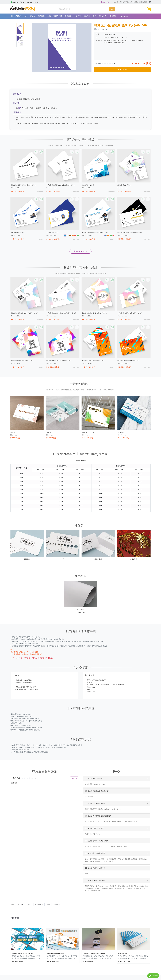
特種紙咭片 (123, 432)
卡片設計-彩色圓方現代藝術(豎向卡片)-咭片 (98, 313)
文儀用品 (78, 16)
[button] (150, 2)
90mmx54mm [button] (41, 906)
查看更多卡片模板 (80, 251)
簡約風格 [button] (21, 906)
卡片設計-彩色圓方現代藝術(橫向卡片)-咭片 (134, 313)
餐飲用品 (87, 16)
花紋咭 (33, 16)
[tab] (20, 29)
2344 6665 (15, 2)
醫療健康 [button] (60, 906)
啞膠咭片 (14, 432)
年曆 (49, 16)
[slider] (108, 63)
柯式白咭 (50, 432)
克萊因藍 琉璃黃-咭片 (55, 232)
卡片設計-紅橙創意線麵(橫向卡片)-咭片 (132, 361)
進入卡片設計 (123, 69)
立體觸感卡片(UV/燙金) (92, 432)
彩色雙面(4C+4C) (80, 461)
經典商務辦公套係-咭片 (20, 232)
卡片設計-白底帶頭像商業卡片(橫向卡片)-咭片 (98, 232)
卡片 (26, 16)
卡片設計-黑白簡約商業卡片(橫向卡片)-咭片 (134, 232)
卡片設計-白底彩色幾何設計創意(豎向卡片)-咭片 (27, 313)
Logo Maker (125, 16)
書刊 (95, 16)
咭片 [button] (30, 906)
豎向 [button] (51, 906)
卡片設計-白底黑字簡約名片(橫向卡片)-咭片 (27, 185)
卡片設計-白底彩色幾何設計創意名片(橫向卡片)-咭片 (63, 313)
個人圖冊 (41, 16)
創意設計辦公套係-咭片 (126, 185)
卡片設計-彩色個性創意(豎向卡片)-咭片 (26, 361)
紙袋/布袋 (103, 16)
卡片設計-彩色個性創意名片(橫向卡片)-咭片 (63, 361)
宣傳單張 (68, 16)
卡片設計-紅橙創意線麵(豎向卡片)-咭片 (97, 361)
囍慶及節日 (58, 16)
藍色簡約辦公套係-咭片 (91, 185)
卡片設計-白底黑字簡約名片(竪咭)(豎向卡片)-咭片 (63, 185)
